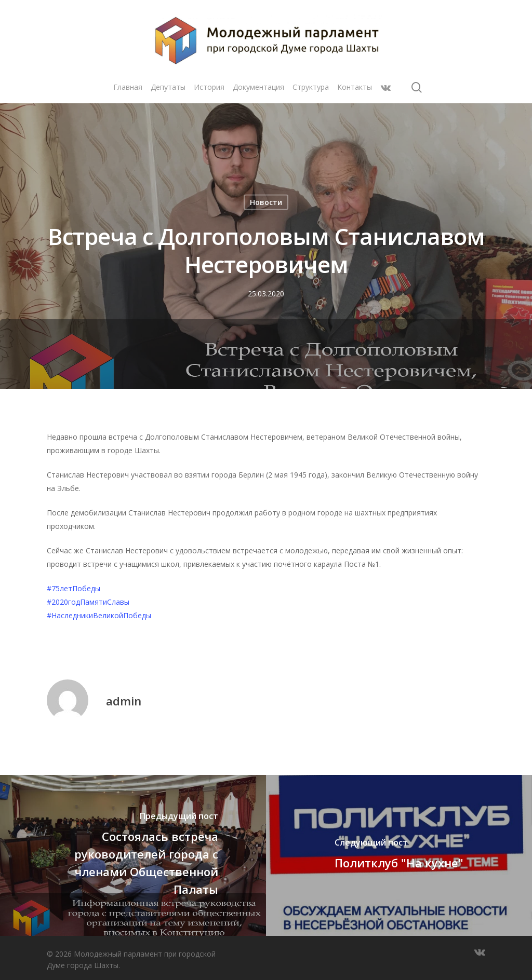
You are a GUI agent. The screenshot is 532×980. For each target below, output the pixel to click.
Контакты (355, 87)
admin (124, 701)
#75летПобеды (74, 588)
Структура (311, 87)
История (209, 87)
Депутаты (168, 87)
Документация (258, 87)
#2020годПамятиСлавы (88, 602)
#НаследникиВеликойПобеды (99, 615)
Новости (266, 202)
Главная (128, 87)
